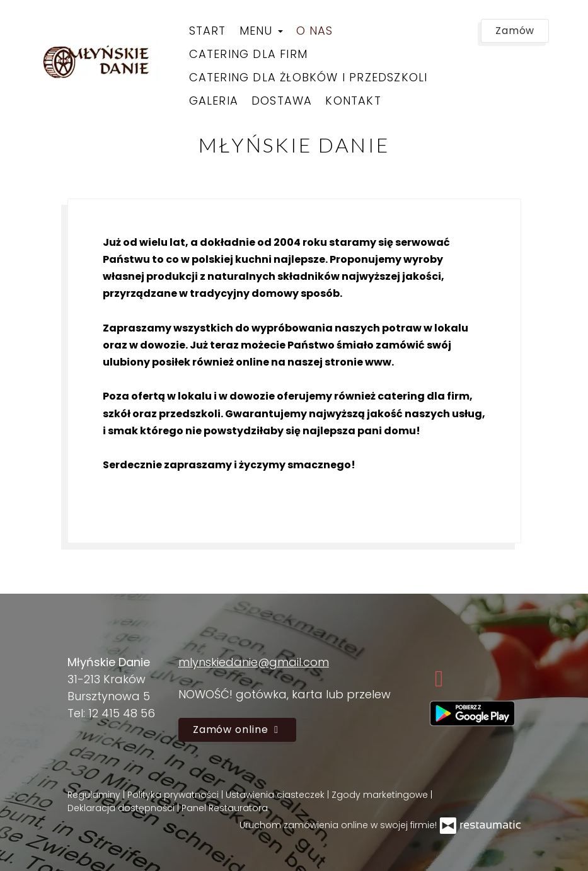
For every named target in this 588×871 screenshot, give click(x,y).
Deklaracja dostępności (122, 808)
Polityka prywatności (174, 795)
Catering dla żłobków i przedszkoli (308, 77)
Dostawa (282, 101)
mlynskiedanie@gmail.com (254, 662)
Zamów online (237, 730)
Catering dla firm (248, 54)
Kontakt (353, 101)
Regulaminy (95, 795)
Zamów (515, 31)
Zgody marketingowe (381, 795)
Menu (261, 31)
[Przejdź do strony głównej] (102, 61)
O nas (315, 31)
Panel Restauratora (225, 808)
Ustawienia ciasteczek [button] (276, 795)
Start (208, 31)
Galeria (214, 101)
